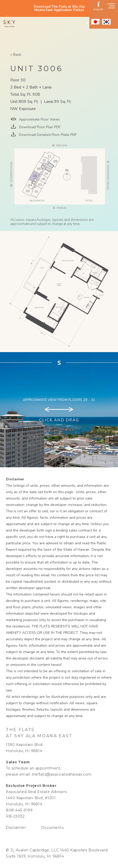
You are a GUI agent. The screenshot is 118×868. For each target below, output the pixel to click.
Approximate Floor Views (39, 119)
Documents (52, 828)
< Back (16, 55)
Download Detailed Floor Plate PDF (47, 135)
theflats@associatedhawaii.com (62, 774)
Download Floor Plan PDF (39, 127)
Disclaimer (16, 828)
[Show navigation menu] (111, 7)
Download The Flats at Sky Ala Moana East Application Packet (59, 8)
